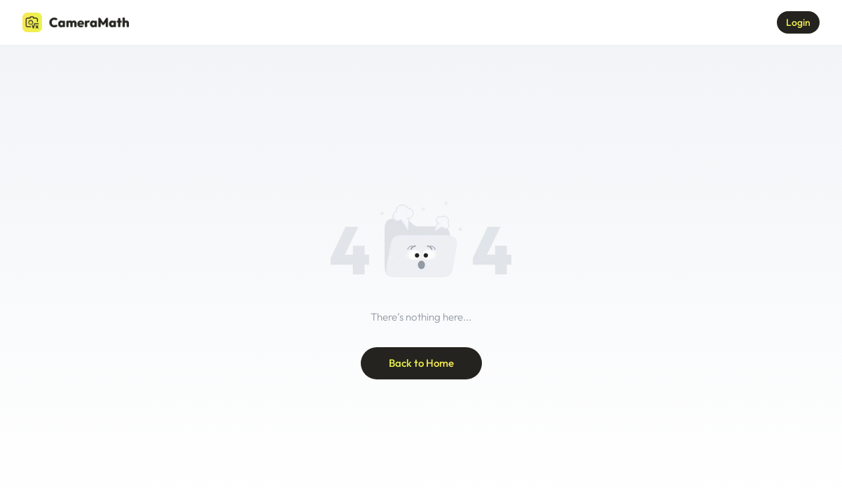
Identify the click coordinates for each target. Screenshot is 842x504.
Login (798, 22)
